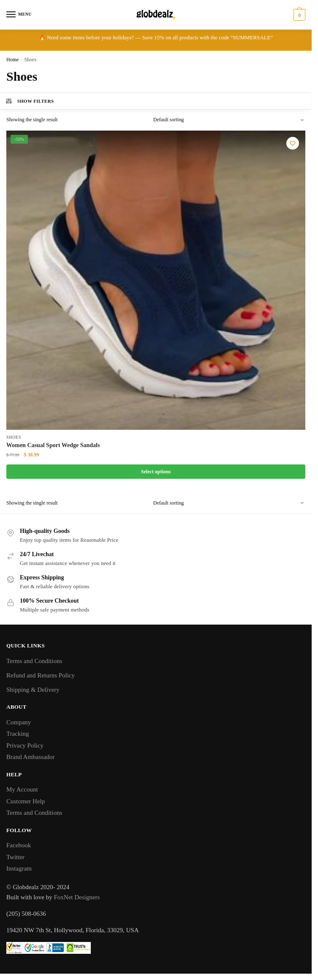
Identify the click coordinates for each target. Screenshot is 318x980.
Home (12, 60)
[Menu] (19, 15)
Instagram (19, 868)
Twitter (15, 857)
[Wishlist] (293, 143)
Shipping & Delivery (33, 690)
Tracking (18, 734)
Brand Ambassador (31, 757)
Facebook (19, 845)
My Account (22, 789)
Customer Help (26, 801)
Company (19, 722)
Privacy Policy (25, 745)
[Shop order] (229, 120)
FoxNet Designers (77, 897)
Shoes (14, 437)
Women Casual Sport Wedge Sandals (53, 445)
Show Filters (30, 101)
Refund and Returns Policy (41, 675)
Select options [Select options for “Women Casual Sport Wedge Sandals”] (156, 472)
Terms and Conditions (34, 661)
